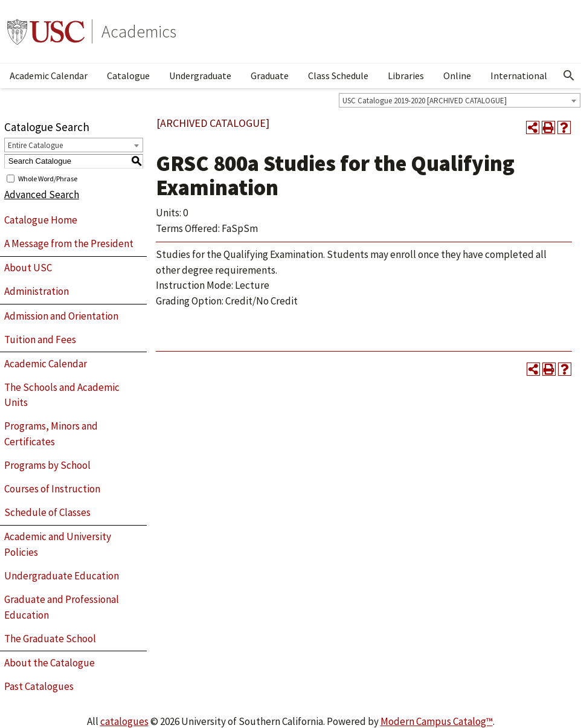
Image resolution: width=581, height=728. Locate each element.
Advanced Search (42, 195)
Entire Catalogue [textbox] (35, 145)
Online (457, 76)
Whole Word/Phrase (48, 178)
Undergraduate (200, 76)
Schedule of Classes (47, 512)
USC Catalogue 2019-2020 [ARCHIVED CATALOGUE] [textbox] (425, 101)
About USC (28, 268)
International (519, 76)
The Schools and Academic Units (62, 395)
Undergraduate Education (62, 576)
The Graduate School (50, 639)
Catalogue (128, 76)
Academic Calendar (49, 76)
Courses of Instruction (52, 489)
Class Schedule (338, 76)
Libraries (406, 76)
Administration (37, 291)
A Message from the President (69, 243)
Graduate (270, 76)
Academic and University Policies (58, 544)
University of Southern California (46, 31)
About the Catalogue (50, 663)
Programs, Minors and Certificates (51, 434)
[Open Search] (569, 76)
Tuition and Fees (40, 340)
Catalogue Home (41, 220)
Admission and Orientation (61, 316)
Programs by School (47, 465)
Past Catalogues (39, 686)
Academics (139, 31)
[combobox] (460, 100)
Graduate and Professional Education (62, 607)
